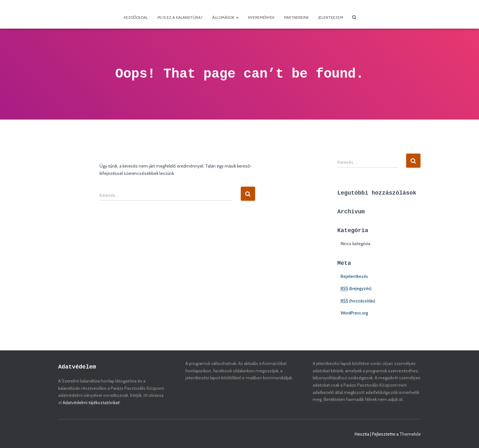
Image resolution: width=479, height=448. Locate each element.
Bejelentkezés (354, 276)
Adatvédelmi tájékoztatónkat (91, 403)
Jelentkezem (331, 17)
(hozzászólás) (358, 301)
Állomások (225, 17)
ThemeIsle (410, 434)
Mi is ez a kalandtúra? (180, 17)
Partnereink (296, 17)
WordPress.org (354, 313)
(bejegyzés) (356, 289)
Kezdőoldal (136, 17)
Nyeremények (261, 17)
